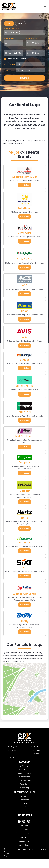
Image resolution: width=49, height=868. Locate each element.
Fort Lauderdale (37, 747)
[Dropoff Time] (37, 53)
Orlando (37, 750)
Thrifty (25, 621)
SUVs (24, 807)
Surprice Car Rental (24, 594)
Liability (43, 849)
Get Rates (24, 185)
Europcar (24, 462)
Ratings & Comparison (24, 766)
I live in (7, 70)
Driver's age (10, 64)
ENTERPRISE (24, 412)
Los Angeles (12, 747)
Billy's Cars (24, 233)
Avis (25, 337)
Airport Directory (25, 773)
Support (25, 826)
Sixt (25, 568)
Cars (9, 23)
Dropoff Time (32, 49)
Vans (20, 23)
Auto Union (24, 208)
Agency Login (25, 841)
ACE (25, 285)
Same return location (17, 59)
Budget (25, 360)
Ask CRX (25, 829)
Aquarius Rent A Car (24, 177)
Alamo (24, 311)
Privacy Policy (21, 849)
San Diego (13, 754)
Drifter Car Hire (24, 386)
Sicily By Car (24, 259)
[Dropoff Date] (15, 53)
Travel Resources (25, 780)
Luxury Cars (24, 796)
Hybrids (25, 803)
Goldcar (25, 491)
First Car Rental (25, 436)
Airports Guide (24, 777)
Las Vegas (12, 757)
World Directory (25, 770)
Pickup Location (12, 29)
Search (25, 78)
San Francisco (12, 750)
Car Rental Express (7, 854)
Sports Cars (24, 800)
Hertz (24, 518)
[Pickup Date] (15, 43)
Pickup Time (31, 39)
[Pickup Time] (37, 43)
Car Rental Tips (24, 788)
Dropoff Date (11, 49)
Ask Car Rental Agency (25, 833)
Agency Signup (25, 845)
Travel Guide (25, 784)
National (24, 543)
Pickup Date (10, 39)
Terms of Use (33, 849)
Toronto (37, 754)
